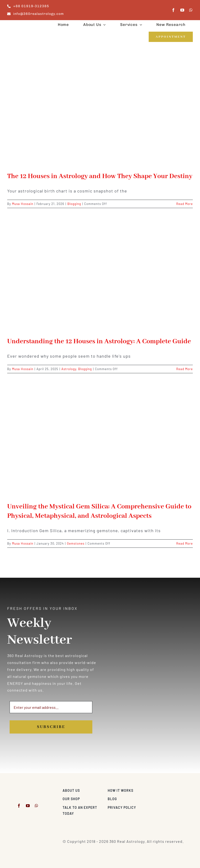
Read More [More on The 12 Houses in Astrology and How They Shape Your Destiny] (185, 204)
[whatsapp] (191, 10)
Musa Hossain (23, 204)
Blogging (74, 204)
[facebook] (174, 10)
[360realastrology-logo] (22, 26)
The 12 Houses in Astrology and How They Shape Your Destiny (100, 176)
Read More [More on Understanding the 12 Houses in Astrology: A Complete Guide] (185, 369)
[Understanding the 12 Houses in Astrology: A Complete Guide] (100, 277)
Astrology (69, 369)
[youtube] (182, 10)
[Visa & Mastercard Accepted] (177, 789)
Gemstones (76, 543)
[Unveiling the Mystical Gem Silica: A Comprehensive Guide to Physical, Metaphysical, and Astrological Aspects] (100, 442)
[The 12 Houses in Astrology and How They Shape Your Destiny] (100, 111)
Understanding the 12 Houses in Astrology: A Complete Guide (99, 341)
